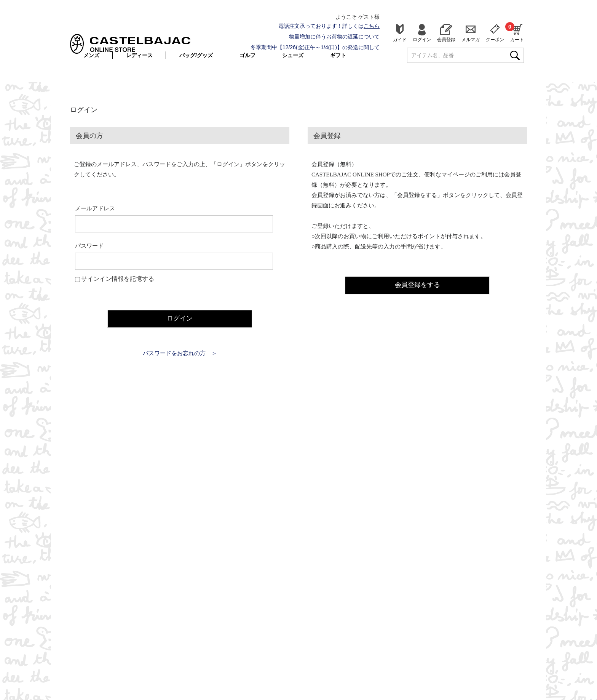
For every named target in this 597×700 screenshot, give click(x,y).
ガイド (400, 39)
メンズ (91, 55)
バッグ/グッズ (196, 55)
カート (517, 32)
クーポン (495, 39)
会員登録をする (417, 284)
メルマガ (471, 39)
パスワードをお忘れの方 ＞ (180, 353)
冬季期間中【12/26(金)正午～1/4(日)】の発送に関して (315, 47)
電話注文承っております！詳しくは (329, 26)
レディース (139, 55)
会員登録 (446, 39)
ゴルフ (247, 55)
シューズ (293, 55)
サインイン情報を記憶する (118, 279)
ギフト (338, 55)
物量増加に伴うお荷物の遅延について (334, 37)
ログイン (422, 39)
